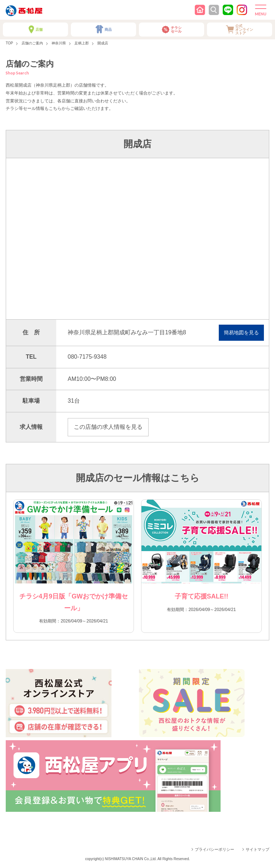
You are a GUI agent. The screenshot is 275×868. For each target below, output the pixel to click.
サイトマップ (257, 849)
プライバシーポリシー (214, 849)
